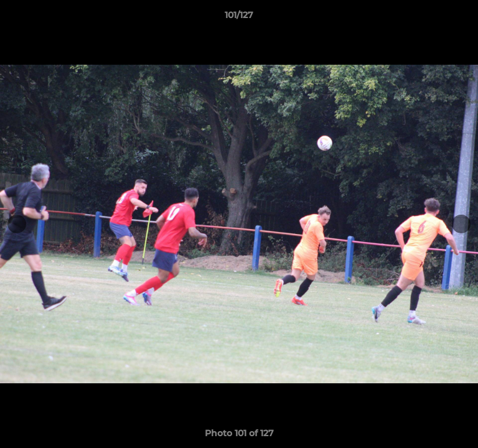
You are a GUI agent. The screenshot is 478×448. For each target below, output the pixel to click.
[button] (463, 18)
